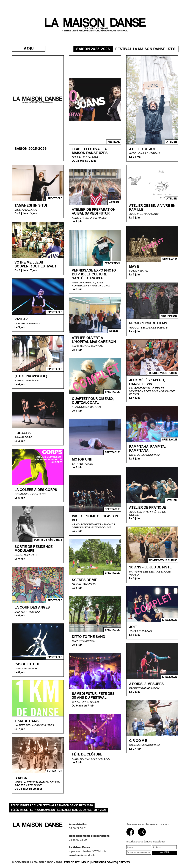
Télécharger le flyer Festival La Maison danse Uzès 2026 (52, 805)
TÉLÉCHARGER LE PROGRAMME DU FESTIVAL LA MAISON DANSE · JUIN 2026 (59, 810)
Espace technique (77, 862)
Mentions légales (104, 862)
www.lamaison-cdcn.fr (82, 855)
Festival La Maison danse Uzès (145, 49)
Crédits (124, 862)
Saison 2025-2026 (93, 49)
